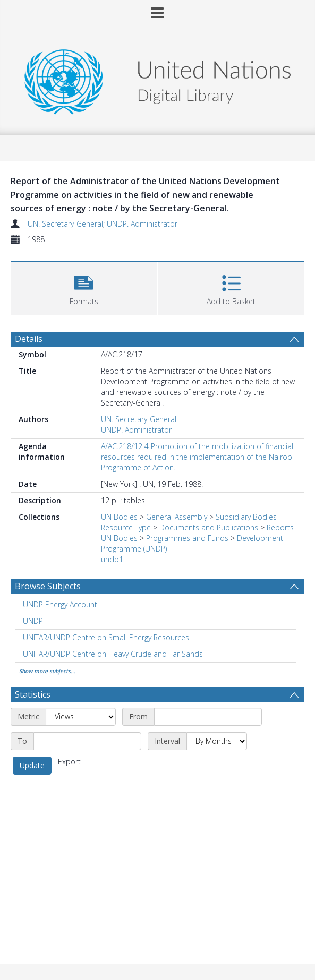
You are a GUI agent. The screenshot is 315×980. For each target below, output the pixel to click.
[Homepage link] (157, 79)
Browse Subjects (48, 586)
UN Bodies (119, 517)
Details (29, 339)
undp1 (112, 559)
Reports (280, 527)
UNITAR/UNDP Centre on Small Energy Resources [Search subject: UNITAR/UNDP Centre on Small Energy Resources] (106, 637)
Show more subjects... (47, 671)
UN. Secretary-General (65, 224)
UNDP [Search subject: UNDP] (33, 621)
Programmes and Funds (187, 538)
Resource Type (126, 527)
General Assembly (177, 517)
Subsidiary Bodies (246, 517)
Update (32, 765)
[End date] (87, 741)
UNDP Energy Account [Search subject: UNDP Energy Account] (60, 604)
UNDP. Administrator (142, 224)
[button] (84, 287)
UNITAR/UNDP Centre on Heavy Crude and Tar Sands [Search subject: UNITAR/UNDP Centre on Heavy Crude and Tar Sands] (113, 654)
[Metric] (81, 717)
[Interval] (217, 741)
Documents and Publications (209, 527)
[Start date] (208, 717)
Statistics (33, 694)
